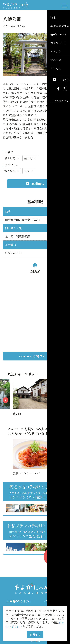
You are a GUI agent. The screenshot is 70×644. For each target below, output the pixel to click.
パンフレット (51, 601)
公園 (29, 171)
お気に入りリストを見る (54, 558)
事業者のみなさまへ (19, 601)
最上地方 (12, 158)
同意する (35, 635)
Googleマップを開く (42, 356)
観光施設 (12, 171)
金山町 (30, 158)
